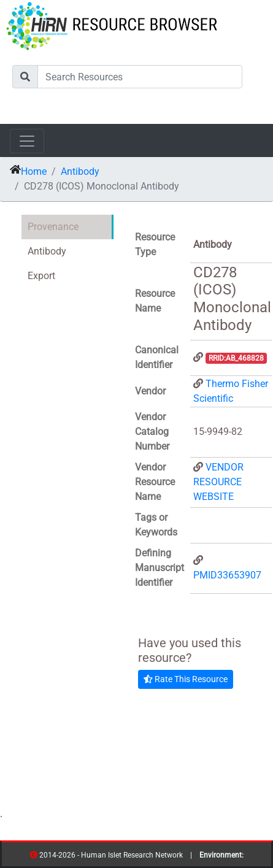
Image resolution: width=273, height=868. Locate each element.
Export (41, 276)
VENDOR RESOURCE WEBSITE (218, 482)
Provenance (53, 227)
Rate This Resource (186, 679)
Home (34, 171)
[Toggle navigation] (27, 141)
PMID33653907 (227, 575)
